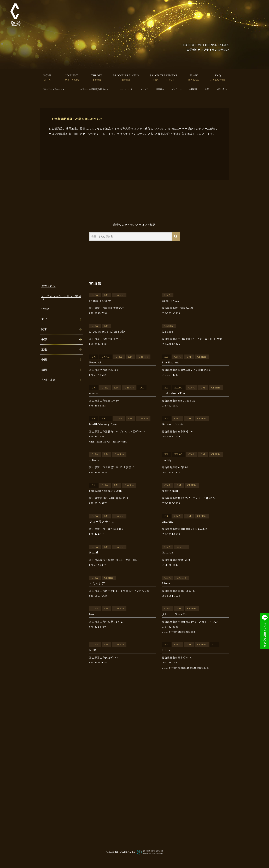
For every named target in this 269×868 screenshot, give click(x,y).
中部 (44, 339)
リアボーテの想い (71, 80)
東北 (44, 319)
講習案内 (160, 89)
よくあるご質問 (218, 80)
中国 (44, 360)
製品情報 (126, 80)
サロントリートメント (164, 80)
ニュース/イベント (124, 89)
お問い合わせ (223, 89)
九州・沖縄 (48, 380)
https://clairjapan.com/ (183, 632)
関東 (44, 329)
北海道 (46, 309)
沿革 (207, 89)
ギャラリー (177, 89)
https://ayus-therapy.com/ (112, 442)
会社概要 (193, 89)
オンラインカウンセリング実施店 (61, 298)
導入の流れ (194, 80)
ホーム (48, 80)
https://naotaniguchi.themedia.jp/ (189, 668)
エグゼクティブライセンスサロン (55, 89)
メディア (144, 89)
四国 (44, 370)
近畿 (44, 350)
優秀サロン (48, 286)
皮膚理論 (97, 80)
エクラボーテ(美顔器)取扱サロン (93, 89)
